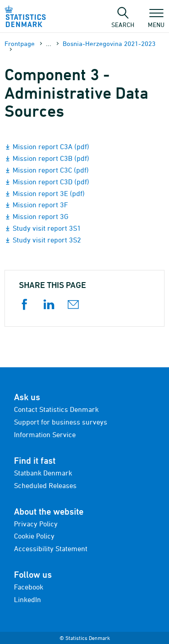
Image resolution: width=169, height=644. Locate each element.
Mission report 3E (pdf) (49, 193)
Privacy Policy (36, 524)
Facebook (29, 587)
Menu (156, 20)
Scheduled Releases (45, 485)
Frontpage (20, 43)
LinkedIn (27, 599)
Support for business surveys (61, 422)
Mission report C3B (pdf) (51, 158)
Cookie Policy (34, 536)
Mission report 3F (40, 205)
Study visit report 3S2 (47, 240)
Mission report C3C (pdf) (51, 170)
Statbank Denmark (43, 473)
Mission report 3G (41, 216)
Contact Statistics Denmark (56, 409)
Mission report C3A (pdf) (51, 146)
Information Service (45, 434)
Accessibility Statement (51, 548)
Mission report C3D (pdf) (51, 182)
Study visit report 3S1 (47, 228)
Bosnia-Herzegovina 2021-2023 (109, 43)
